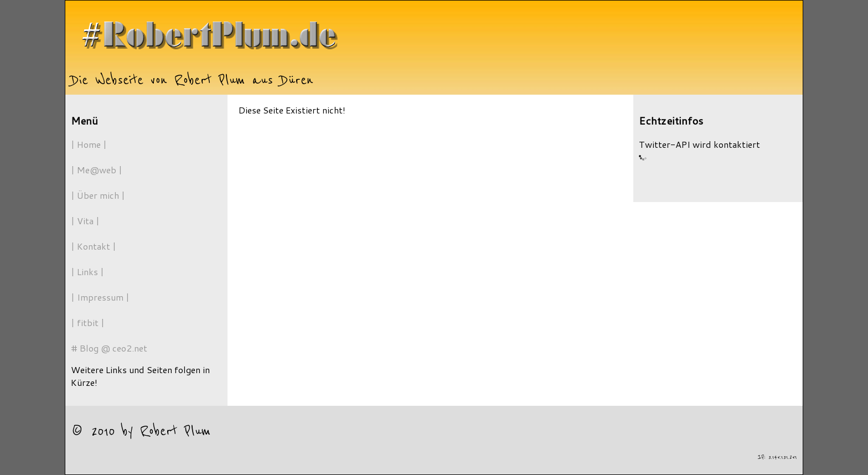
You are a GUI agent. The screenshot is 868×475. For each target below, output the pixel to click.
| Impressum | (100, 297)
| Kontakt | (94, 246)
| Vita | (85, 221)
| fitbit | (88, 322)
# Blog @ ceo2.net (109, 348)
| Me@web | (97, 170)
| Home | (89, 144)
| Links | (87, 272)
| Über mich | (98, 195)
